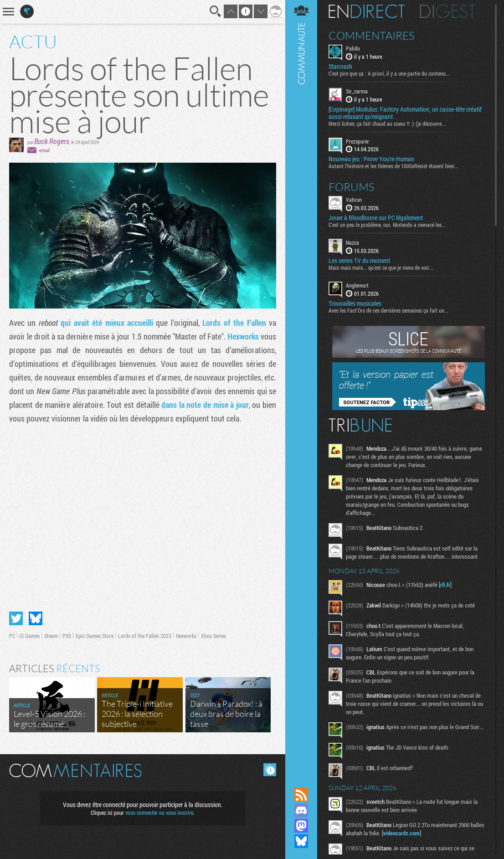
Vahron (354, 200)
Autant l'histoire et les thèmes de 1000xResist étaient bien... (393, 166)
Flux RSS (301, 795)
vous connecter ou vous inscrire (159, 813)
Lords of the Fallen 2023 (145, 636)
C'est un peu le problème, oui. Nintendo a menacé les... (387, 225)
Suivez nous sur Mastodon (301, 826)
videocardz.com (401, 833)
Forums (352, 187)
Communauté (301, 385)
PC (12, 636)
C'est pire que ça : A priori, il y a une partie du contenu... (389, 73)
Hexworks (243, 336)
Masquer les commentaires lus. (270, 770)
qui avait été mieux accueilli (107, 323)
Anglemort (357, 285)
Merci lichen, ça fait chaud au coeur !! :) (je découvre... (387, 123)
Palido (353, 48)
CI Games (30, 636)
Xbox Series (213, 636)
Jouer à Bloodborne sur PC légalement (376, 218)
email (44, 150)
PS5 (67, 636)
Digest (448, 11)
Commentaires (372, 36)
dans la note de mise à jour (205, 405)
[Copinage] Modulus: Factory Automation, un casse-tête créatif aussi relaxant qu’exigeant (405, 113)
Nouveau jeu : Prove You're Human (371, 159)
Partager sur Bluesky (36, 618)
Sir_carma (357, 91)
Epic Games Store (95, 636)
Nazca (352, 242)
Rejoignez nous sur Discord (301, 810)
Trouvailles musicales (355, 303)
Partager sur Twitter (16, 618)
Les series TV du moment (359, 261)
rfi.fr (445, 585)
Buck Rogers (52, 141)
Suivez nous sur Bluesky (301, 841)
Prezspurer (357, 141)
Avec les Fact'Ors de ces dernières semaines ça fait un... (388, 310)
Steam (51, 636)
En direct (367, 11)
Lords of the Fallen (234, 323)
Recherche (216, 11)
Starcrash (340, 67)
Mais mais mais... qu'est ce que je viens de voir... (381, 267)
